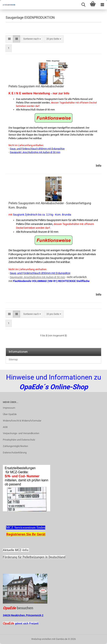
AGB (5, 427)
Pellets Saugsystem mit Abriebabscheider (36, 86)
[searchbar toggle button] (83, 5)
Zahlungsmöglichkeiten (15, 446)
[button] (9, 39)
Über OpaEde (10, 414)
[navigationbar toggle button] (102, 5)
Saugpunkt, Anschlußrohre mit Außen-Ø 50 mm (37, 277)
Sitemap (13, 359)
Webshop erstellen (41, 639)
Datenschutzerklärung (15, 453)
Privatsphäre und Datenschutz (19, 440)
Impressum (9, 408)
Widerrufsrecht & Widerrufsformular (22, 421)
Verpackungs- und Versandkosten (21, 433)
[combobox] (32, 39)
